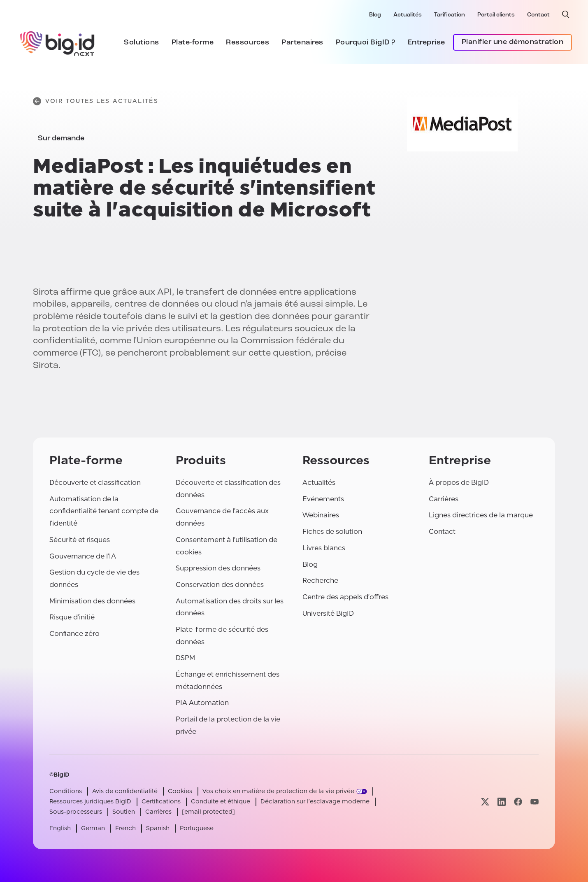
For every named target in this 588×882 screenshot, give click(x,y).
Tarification (450, 15)
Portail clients (496, 15)
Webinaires (321, 515)
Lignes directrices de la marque (481, 515)
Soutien (124, 812)
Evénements (323, 499)
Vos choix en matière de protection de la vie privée (278, 791)
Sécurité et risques (80, 540)
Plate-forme (193, 43)
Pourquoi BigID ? (366, 43)
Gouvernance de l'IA (83, 556)
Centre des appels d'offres (345, 597)
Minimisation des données (92, 601)
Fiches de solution (332, 532)
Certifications (161, 802)
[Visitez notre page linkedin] (502, 802)
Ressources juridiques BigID (90, 802)
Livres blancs (324, 548)
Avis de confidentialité (125, 791)
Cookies (180, 791)
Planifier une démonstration (513, 42)
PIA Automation (202, 703)
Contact (538, 15)
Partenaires (302, 43)
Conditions (66, 791)
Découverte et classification (95, 483)
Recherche (320, 581)
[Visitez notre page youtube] (535, 802)
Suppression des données (218, 568)
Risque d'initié (72, 617)
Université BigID (328, 613)
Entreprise (426, 43)
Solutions (142, 43)
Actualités (408, 15)
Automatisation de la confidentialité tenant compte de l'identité (104, 511)
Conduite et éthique (221, 802)
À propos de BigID (459, 483)
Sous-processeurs (76, 812)
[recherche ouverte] (566, 14)
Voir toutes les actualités (96, 101)
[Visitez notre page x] (485, 802)
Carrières (444, 499)
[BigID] (58, 42)
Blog (375, 15)
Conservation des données (220, 585)
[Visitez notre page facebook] (518, 802)
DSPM (185, 658)
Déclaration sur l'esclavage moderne (315, 802)
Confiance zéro (74, 634)
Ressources (248, 43)
